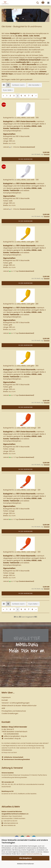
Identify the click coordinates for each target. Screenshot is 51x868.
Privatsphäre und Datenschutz (14, 711)
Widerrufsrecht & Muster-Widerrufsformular (19, 706)
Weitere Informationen (25, 864)
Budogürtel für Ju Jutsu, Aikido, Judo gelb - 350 (21, 366)
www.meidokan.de (9, 825)
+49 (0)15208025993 (11, 734)
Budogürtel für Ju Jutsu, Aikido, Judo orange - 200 (22, 428)
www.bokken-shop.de (12, 738)
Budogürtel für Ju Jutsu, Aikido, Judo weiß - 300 (21, 118)
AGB (3, 708)
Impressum (6, 697)
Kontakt (5, 700)
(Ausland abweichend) (27, 147)
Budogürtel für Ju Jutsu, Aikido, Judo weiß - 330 (21, 180)
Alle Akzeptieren (26, 858)
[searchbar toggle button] (38, 3)
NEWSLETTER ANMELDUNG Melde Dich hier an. (27, 645)
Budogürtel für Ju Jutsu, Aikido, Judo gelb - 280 (21, 304)
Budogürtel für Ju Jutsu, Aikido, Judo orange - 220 (22, 490)
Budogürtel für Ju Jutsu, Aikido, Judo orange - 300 (22, 552)
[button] (4, 85)
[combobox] (19, 85)
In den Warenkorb (25, 159)
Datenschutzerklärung (34, 854)
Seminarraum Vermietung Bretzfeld (17, 759)
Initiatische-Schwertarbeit (14, 757)
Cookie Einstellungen (10, 713)
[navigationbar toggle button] (48, 3)
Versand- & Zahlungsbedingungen (16, 703)
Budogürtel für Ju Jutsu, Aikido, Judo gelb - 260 (21, 242)
